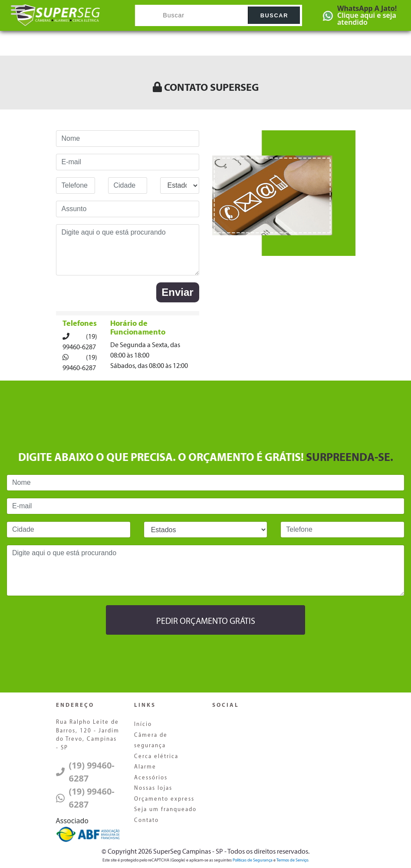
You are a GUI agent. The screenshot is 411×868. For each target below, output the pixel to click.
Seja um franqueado (165, 810)
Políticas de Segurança (253, 860)
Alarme (145, 767)
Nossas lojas (153, 788)
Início (143, 724)
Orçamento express (164, 799)
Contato (146, 820)
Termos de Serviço (292, 860)
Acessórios (151, 778)
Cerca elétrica (156, 757)
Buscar (274, 15)
